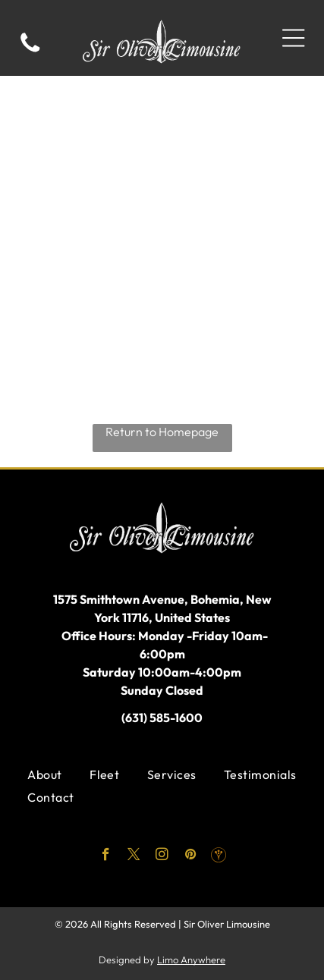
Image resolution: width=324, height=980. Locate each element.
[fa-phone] (30, 51)
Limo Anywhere (191, 960)
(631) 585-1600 (162, 718)
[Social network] (218, 856)
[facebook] (106, 856)
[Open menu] (293, 38)
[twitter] (134, 856)
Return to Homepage (162, 432)
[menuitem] (44, 774)
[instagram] (162, 856)
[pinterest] (190, 856)
